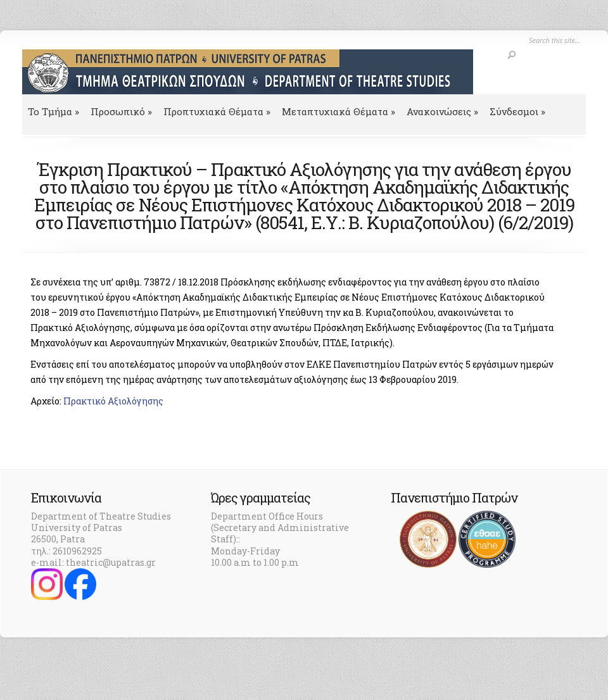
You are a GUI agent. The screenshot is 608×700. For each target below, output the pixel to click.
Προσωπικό (121, 111)
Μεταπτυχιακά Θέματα (339, 111)
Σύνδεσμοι (517, 111)
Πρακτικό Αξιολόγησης (113, 401)
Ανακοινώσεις (442, 111)
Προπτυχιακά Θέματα (217, 111)
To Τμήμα (54, 111)
